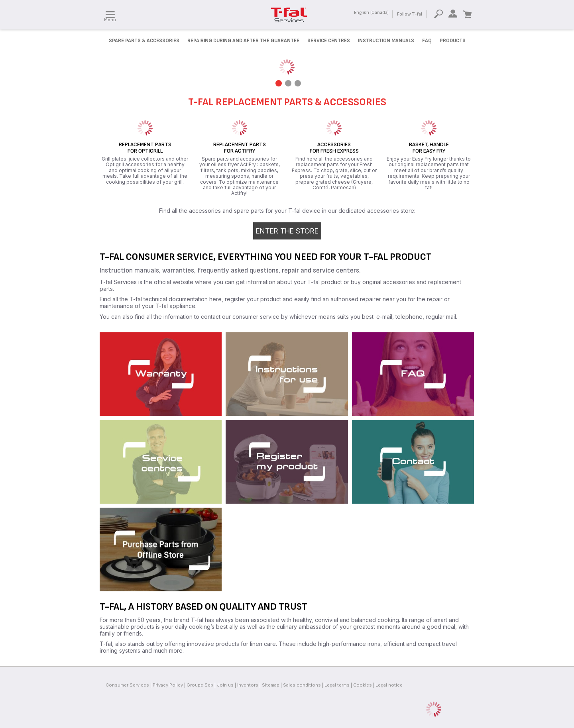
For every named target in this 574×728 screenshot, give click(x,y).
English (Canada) (371, 13)
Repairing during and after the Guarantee (243, 41)
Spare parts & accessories (144, 41)
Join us (225, 685)
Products (453, 41)
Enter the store (287, 231)
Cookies (363, 685)
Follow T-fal (410, 14)
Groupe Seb (200, 685)
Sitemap (271, 685)
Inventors (248, 685)
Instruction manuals (386, 41)
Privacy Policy (168, 685)
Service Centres (329, 41)
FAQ (427, 41)
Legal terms (337, 685)
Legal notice (389, 685)
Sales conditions (302, 685)
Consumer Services (127, 685)
